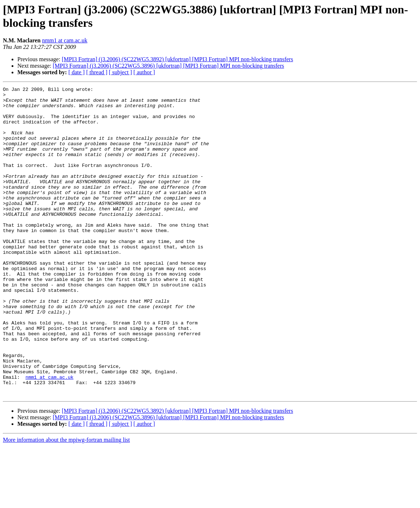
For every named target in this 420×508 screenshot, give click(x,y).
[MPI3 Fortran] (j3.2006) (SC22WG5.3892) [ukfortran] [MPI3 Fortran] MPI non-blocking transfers (177, 59)
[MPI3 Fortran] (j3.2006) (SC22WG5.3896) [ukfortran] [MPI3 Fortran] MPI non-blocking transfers (168, 66)
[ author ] (144, 72)
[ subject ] (120, 72)
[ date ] (77, 72)
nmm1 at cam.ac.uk (65, 40)
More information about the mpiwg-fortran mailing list (66, 502)
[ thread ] (97, 72)
